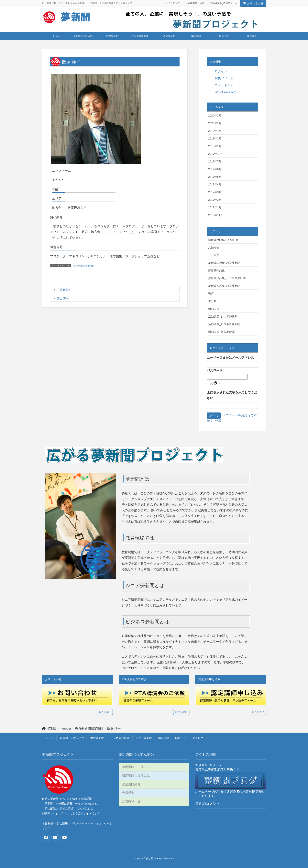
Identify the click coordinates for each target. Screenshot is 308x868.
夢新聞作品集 (216, 270)
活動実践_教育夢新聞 (221, 332)
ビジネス (214, 255)
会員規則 (128, 793)
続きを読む (105, 712)
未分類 (212, 301)
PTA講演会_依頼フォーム (224, 3)
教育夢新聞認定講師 (84, 266)
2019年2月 (215, 138)
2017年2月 (215, 200)
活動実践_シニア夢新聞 (223, 316)
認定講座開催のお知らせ (223, 240)
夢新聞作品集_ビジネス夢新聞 (227, 278)
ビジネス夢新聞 (120, 738)
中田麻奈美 (64, 290)
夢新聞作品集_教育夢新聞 (224, 286)
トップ (49, 738)
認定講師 (164, 738)
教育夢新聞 (97, 738)
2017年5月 (215, 177)
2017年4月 (215, 184)
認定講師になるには (136, 776)
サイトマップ (173, 3)
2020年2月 (215, 115)
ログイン (221, 71)
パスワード (215, 371)
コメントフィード (227, 85)
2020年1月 (215, 123)
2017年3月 (215, 192)
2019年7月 (215, 131)
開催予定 (181, 738)
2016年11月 (216, 215)
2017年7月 (215, 161)
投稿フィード (224, 78)
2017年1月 (215, 207)
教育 (211, 293)
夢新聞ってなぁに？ (72, 738)
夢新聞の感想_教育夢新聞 (224, 263)
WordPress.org (225, 92)
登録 (218, 421)
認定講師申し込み (195, 3)
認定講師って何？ (134, 767)
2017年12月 (216, 154)
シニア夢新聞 (144, 738)
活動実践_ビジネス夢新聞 (224, 324)
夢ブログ (198, 738)
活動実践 (214, 309)
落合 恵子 (63, 298)
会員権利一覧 (131, 801)
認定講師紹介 (131, 784)
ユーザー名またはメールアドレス (230, 358)
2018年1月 (215, 146)
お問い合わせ (255, 3)
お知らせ (214, 247)
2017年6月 (215, 169)
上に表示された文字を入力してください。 (232, 395)
